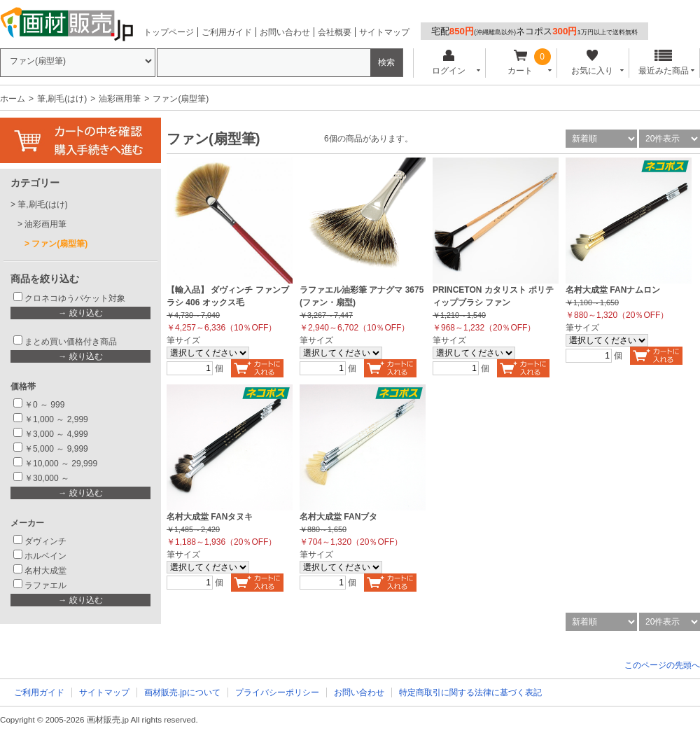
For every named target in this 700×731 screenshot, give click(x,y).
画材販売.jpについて (182, 692)
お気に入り (592, 63)
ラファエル (45, 585)
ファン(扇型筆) (59, 244)
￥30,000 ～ (48, 478)
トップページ (169, 32)
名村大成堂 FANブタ (338, 517)
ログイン (448, 63)
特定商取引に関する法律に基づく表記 (470, 692)
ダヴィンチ (45, 541)
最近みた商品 (664, 63)
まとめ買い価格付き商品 (71, 342)
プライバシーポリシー (277, 692)
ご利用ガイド (227, 32)
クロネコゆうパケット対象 (75, 298)
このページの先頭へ (662, 665)
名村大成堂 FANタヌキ (210, 517)
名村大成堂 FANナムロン (613, 290)
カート (520, 63)
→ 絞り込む (80, 313)
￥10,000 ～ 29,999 (61, 464)
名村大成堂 (45, 571)
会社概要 (335, 32)
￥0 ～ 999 (44, 405)
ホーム (13, 99)
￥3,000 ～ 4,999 (56, 434)
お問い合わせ (285, 32)
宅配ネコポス (534, 31)
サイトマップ (384, 32)
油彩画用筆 (120, 99)
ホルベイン (45, 556)
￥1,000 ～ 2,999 (56, 419)
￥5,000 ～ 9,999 (56, 449)
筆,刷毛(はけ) (62, 99)
